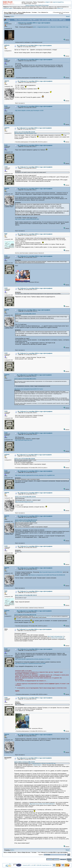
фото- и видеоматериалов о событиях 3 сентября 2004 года (51, 27)
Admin (6, 23)
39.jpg (17, 282)
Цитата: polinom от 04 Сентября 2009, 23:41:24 (26, 520)
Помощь (32, 5)
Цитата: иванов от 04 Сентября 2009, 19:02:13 (26, 595)
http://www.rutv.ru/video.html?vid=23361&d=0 (42, 804)
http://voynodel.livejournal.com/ (24, 440)
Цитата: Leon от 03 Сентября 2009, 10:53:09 (25, 132)
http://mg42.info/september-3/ (56, 636)
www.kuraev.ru (37, 765)
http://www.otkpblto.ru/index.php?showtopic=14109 (29, 110)
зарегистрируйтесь (58, 2)
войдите (48, 2)
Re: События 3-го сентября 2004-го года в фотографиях (34, 46)
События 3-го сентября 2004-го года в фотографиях (34, 23)
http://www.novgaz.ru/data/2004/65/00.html (27, 219)
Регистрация (45, 5)
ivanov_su (60, 8)
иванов (7, 81)
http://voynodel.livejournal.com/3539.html (51, 572)
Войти (40, 5)
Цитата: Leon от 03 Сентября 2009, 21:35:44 (25, 314)
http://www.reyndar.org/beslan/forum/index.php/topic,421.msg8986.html (35, 475)
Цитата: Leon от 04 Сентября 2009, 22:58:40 (25, 459)
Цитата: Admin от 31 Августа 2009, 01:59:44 (25, 762)
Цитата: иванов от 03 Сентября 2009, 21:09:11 (25, 379)
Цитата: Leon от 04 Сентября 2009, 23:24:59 (25, 497)
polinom (7, 45)
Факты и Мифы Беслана (10, 12)
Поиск (36, 5)
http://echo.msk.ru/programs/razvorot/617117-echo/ (29, 389)
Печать (68, 17)
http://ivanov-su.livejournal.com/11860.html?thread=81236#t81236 (47, 575)
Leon (6, 59)
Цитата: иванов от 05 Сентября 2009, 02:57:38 (25, 615)
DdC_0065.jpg (19, 728)
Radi (6, 234)
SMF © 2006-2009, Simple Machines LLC (43, 865)
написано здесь (8, 8)
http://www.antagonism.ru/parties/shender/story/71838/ (30, 663)
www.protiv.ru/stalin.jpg (58, 638)
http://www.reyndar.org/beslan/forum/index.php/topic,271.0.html (33, 659)
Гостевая (34, 12)
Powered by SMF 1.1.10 (28, 865)
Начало (27, 5)
